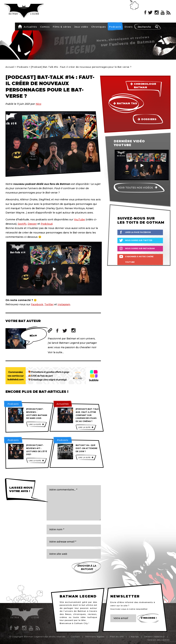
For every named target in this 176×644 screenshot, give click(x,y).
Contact (75, 637)
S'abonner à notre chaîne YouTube (139, 259)
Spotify (22, 224)
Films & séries (62, 27)
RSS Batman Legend (168, 13)
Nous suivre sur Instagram (140, 249)
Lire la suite (35, 424)
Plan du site (117, 637)
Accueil (20, 26)
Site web (50, 330)
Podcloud (47, 224)
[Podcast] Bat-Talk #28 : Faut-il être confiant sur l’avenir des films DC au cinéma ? (87, 415)
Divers (129, 27)
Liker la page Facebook (138, 232)
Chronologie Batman (145, 86)
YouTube (79, 219)
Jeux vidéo (81, 27)
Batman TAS (127, 103)
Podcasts (115, 27)
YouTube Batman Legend (163, 13)
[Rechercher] (157, 27)
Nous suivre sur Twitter (139, 240)
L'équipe (134, 637)
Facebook (37, 304)
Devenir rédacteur (155, 637)
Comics (45, 27)
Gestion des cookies (159, 640)
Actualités (30, 27)
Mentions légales (95, 637)
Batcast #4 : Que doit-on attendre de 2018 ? (87, 448)
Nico (38, 104)
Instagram (64, 304)
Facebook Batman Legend (145, 13)
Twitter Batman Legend (150, 13)
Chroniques (99, 27)
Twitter (49, 304)
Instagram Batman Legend (157, 13)
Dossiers (149, 119)
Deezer (32, 224)
